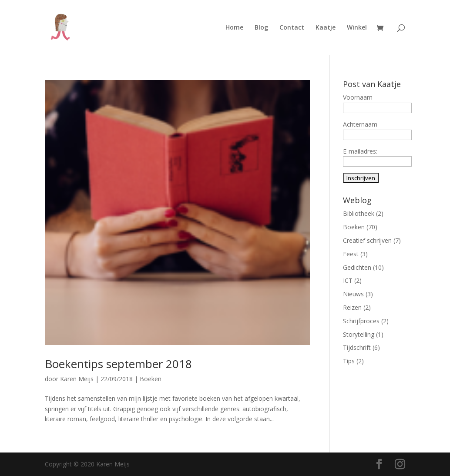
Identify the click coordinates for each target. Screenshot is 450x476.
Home (234, 28)
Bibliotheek (359, 213)
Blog (261, 28)
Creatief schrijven (367, 240)
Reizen (352, 307)
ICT (348, 280)
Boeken (151, 379)
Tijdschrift (357, 347)
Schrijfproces (361, 321)
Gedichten (357, 267)
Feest (351, 254)
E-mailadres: (360, 151)
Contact (292, 28)
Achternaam (360, 124)
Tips (349, 361)
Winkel (357, 28)
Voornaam (358, 97)
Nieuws (353, 294)
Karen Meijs (77, 379)
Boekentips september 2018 (118, 364)
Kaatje (326, 28)
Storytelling (359, 334)
